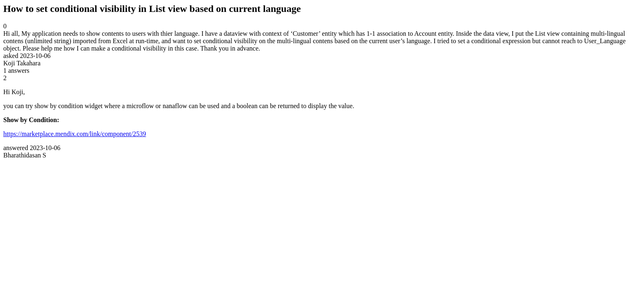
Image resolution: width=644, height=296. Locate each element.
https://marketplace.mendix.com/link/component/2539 (75, 134)
